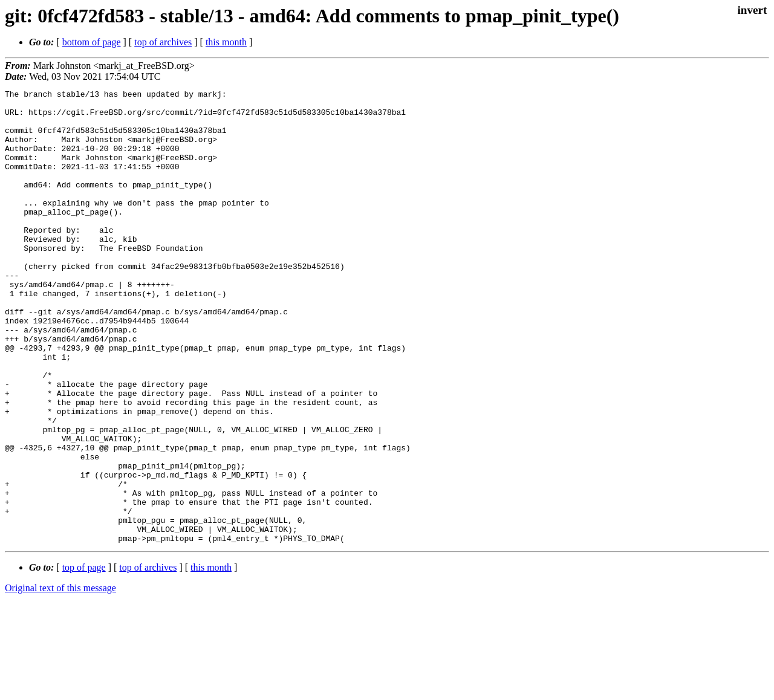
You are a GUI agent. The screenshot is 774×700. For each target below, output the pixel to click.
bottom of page (92, 42)
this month (226, 42)
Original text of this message (60, 679)
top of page (84, 658)
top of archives (163, 42)
